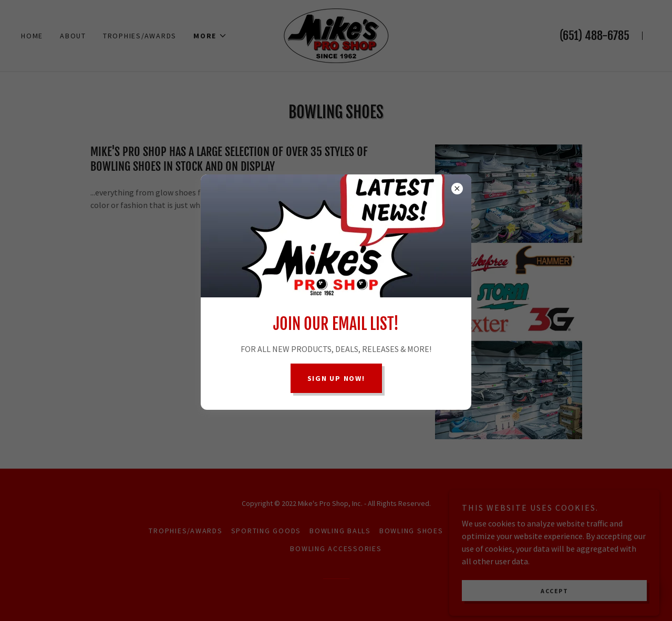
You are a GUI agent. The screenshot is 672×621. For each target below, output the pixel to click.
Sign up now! (336, 378)
